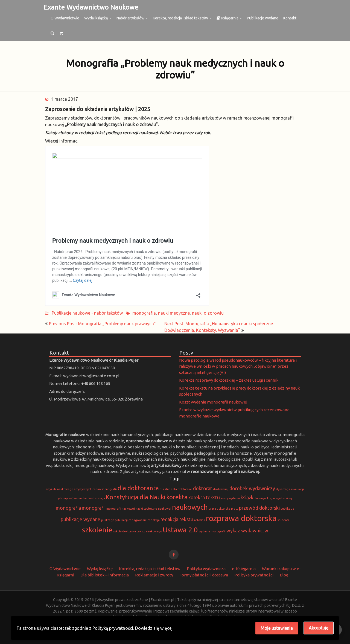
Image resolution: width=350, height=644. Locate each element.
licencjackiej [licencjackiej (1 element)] (264, 498)
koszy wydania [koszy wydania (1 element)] (230, 498)
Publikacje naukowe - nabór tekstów (87, 313)
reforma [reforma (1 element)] (200, 520)
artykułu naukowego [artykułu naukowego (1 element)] (59, 489)
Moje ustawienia (277, 628)
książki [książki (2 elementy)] (248, 497)
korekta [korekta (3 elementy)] (177, 497)
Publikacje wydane (263, 18)
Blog (284, 575)
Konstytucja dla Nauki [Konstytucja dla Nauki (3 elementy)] (136, 497)
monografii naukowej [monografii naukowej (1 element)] (121, 509)
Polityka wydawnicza (206, 569)
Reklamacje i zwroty (154, 575)
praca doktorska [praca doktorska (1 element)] (219, 509)
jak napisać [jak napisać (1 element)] (65, 498)
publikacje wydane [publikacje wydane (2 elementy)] (81, 519)
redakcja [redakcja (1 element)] (154, 520)
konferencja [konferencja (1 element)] (97, 498)
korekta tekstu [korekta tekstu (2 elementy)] (204, 497)
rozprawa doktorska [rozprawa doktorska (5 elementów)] (241, 518)
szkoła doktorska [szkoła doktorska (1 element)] (125, 531)
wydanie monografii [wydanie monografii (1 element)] (212, 531)
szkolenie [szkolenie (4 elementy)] (97, 530)
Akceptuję (319, 628)
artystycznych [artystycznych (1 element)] (83, 489)
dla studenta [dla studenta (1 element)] (168, 489)
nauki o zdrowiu (208, 313)
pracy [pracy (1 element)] (235, 509)
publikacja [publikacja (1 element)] (287, 509)
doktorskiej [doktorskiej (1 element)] (221, 489)
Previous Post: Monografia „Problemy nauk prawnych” (102, 324)
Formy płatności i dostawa (204, 575)
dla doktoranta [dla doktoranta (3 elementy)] (138, 488)
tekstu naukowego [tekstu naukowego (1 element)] (149, 531)
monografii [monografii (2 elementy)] (94, 508)
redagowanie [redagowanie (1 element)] (138, 520)
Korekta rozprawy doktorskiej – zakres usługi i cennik (229, 380)
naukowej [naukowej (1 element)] (165, 509)
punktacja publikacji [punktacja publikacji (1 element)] (114, 520)
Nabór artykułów (130, 18)
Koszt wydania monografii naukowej (213, 402)
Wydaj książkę (96, 18)
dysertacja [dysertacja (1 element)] (283, 489)
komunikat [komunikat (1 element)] (81, 498)
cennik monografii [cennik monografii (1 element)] (105, 489)
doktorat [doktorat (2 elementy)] (203, 488)
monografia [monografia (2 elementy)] (68, 508)
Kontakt (290, 18)
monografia (144, 313)
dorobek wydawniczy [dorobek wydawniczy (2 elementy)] (252, 488)
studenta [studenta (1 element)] (283, 520)
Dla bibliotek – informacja (105, 575)
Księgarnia (227, 18)
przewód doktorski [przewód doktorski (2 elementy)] (259, 508)
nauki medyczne (174, 313)
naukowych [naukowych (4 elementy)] (190, 507)
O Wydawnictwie (65, 18)
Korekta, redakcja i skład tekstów (180, 18)
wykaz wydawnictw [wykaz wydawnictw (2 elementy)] (247, 531)
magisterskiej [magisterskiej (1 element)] (283, 498)
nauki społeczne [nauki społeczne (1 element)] (146, 509)
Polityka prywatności (254, 575)
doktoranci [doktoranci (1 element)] (185, 489)
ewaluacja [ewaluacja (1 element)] (298, 489)
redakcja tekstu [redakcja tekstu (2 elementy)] (177, 519)
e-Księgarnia (244, 569)
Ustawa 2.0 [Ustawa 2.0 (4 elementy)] (180, 530)
